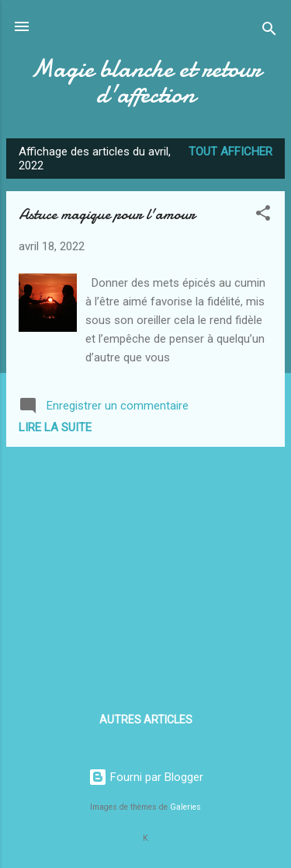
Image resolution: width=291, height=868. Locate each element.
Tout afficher (230, 152)
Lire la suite (55, 427)
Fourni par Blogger (146, 777)
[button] (263, 216)
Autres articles (146, 720)
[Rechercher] (269, 31)
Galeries (185, 807)
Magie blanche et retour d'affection (145, 82)
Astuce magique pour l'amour (107, 214)
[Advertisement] (145, 568)
